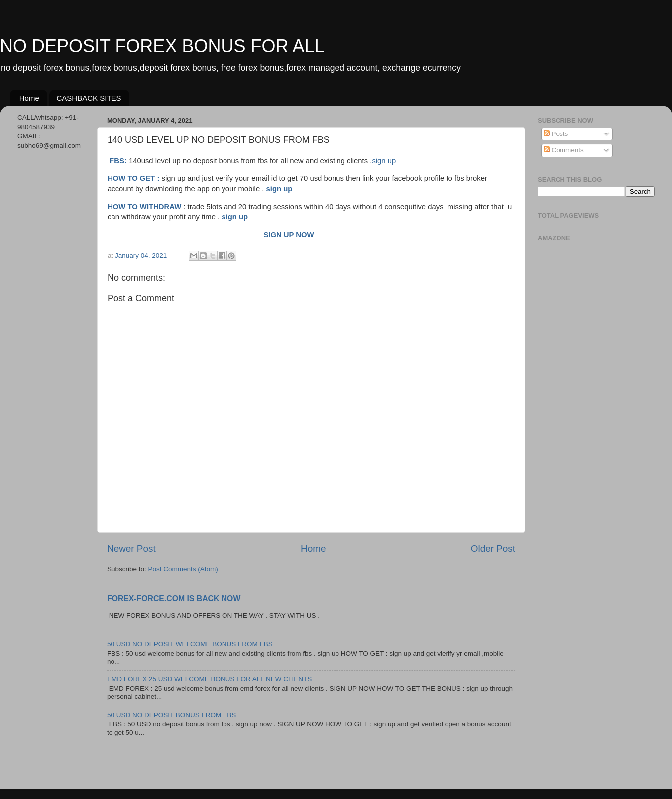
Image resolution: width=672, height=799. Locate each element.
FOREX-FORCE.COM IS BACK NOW (174, 599)
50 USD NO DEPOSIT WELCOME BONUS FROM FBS (190, 644)
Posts (556, 134)
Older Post (493, 549)
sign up (384, 161)
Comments (564, 150)
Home (29, 98)
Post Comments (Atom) (183, 569)
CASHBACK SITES (89, 98)
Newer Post (131, 549)
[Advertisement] (51, 315)
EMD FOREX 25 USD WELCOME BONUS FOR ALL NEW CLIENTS (209, 679)
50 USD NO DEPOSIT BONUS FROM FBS (171, 715)
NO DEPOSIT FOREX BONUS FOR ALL (162, 46)
